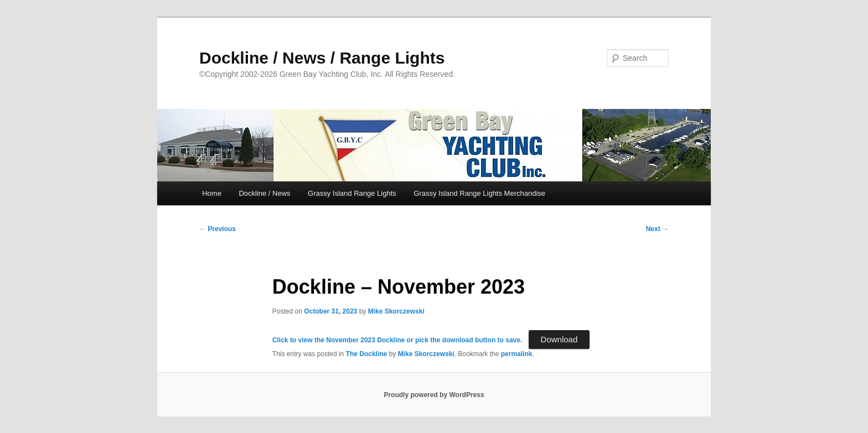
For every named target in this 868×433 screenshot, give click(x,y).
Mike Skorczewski (396, 311)
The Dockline (367, 354)
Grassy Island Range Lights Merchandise (479, 193)
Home (212, 193)
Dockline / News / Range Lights (322, 58)
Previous (218, 229)
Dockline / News (264, 193)
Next (657, 229)
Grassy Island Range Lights (352, 193)
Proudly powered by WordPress (434, 395)
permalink (517, 354)
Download (559, 339)
